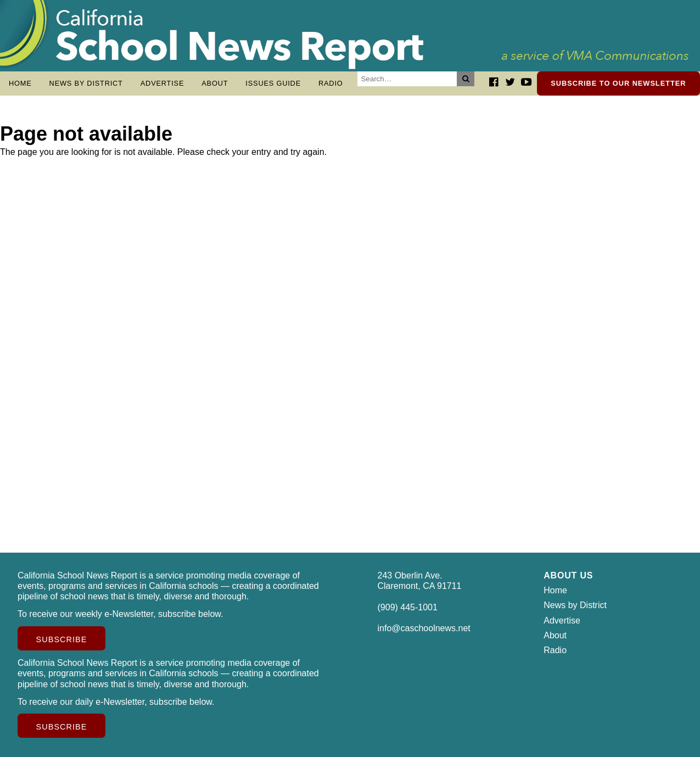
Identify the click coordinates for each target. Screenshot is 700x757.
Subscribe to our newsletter (618, 83)
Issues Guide (273, 83)
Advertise (163, 83)
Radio (331, 83)
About (215, 83)
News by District (86, 83)
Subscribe (62, 639)
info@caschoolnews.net (424, 628)
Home (20, 83)
